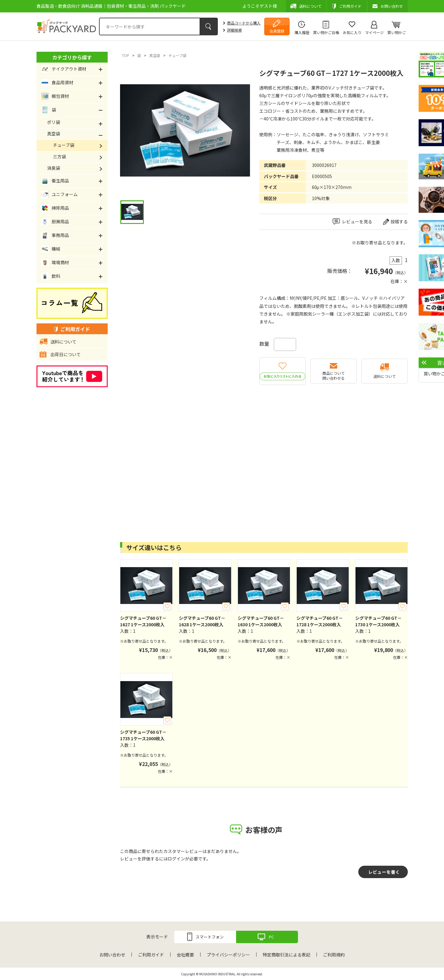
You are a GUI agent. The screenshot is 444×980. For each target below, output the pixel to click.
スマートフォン (210, 937)
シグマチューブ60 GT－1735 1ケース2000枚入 (143, 735)
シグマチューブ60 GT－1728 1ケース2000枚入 (320, 621)
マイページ (374, 32)
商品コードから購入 (244, 23)
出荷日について (66, 354)
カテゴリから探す (72, 57)
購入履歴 (302, 32)
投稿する (399, 221)
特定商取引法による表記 (287, 955)
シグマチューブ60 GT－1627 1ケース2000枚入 (143, 621)
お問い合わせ (112, 955)
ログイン (176, 859)
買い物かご (397, 32)
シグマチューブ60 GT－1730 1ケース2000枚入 (378, 621)
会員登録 (277, 31)
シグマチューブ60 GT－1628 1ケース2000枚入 (202, 621)
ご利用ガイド (151, 955)
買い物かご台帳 (326, 32)
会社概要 (185, 955)
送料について (385, 376)
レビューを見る (357, 221)
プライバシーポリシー (228, 955)
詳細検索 (235, 30)
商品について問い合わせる (334, 376)
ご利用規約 (334, 955)
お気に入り (352, 32)
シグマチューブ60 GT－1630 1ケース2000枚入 (261, 621)
